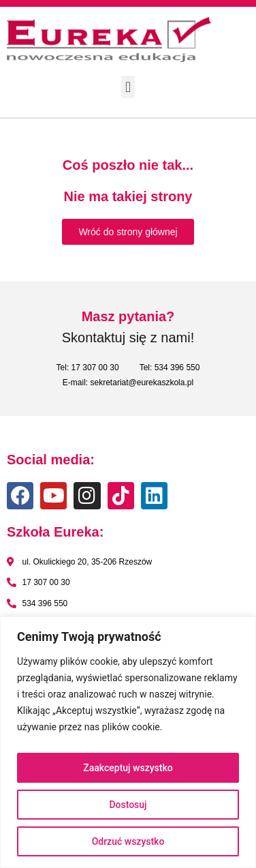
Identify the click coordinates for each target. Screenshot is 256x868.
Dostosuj (128, 805)
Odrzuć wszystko (128, 841)
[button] (128, 87)
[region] (128, 742)
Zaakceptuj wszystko (128, 768)
